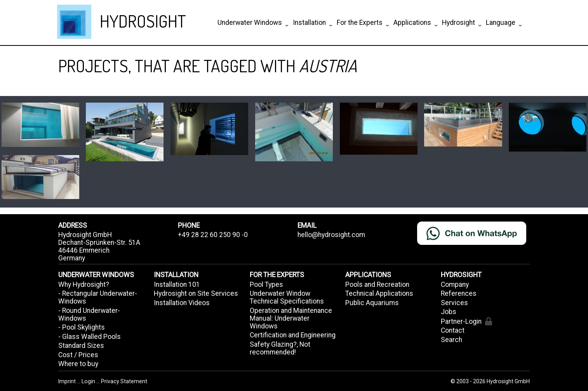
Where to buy (78, 364)
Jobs (449, 312)
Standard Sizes (81, 346)
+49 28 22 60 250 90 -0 (213, 235)
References (459, 293)
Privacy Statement (124, 381)
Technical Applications (379, 293)
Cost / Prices (78, 355)
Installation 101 (177, 285)
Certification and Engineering (293, 335)
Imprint (68, 381)
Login (89, 381)
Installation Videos (182, 303)
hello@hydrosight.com (331, 235)
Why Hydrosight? (84, 285)
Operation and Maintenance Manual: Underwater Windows (291, 318)
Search (451, 340)
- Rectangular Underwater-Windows (98, 297)
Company (455, 285)
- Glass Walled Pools (90, 337)
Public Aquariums (372, 303)
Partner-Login (466, 321)
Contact (453, 330)
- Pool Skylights (82, 327)
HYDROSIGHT (143, 21)
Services (454, 303)
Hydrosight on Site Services (196, 293)
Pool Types (266, 285)
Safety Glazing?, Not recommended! (280, 348)
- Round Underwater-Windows (89, 314)
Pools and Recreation (377, 285)
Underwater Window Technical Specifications (287, 297)
